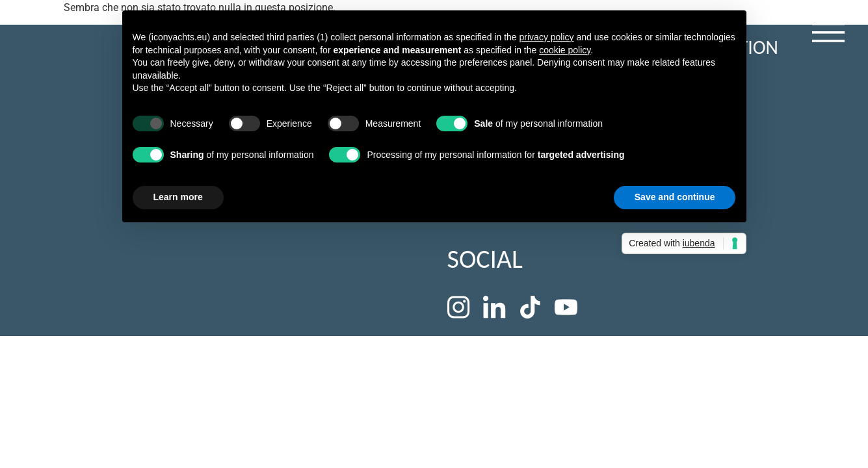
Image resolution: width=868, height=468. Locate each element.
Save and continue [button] (675, 197)
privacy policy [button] (547, 37)
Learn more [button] (178, 197)
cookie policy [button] (565, 50)
